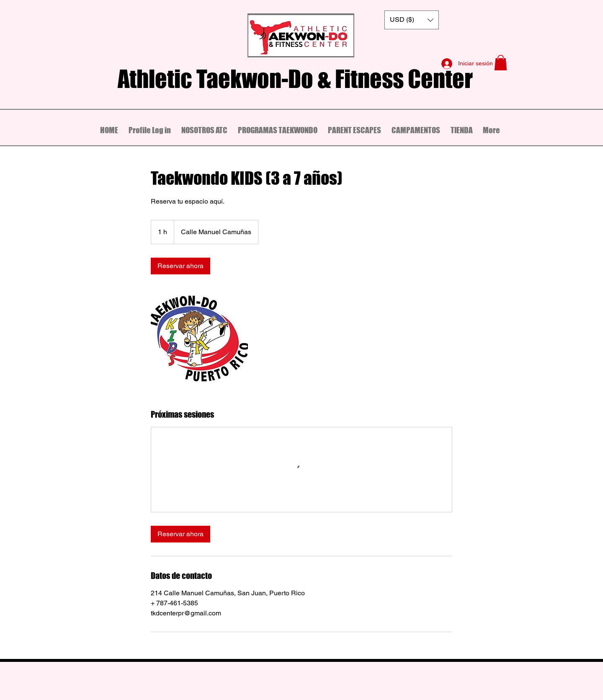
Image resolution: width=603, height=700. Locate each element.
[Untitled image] (199, 341)
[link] (180, 266)
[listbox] (412, 20)
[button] (412, 20)
